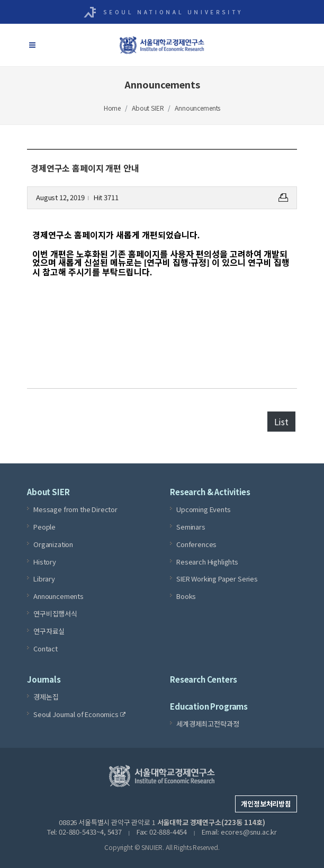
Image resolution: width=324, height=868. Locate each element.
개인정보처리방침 (266, 804)
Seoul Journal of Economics (79, 714)
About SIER (148, 108)
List (281, 422)
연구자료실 (49, 630)
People (44, 527)
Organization (53, 544)
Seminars (191, 527)
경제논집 (46, 697)
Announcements (197, 108)
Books (186, 596)
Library (44, 579)
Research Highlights (207, 561)
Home (112, 108)
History (45, 561)
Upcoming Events (204, 509)
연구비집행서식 (55, 614)
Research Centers (203, 679)
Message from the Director (75, 509)
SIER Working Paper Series (217, 579)
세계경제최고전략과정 (208, 724)
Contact (46, 648)
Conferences (196, 544)
